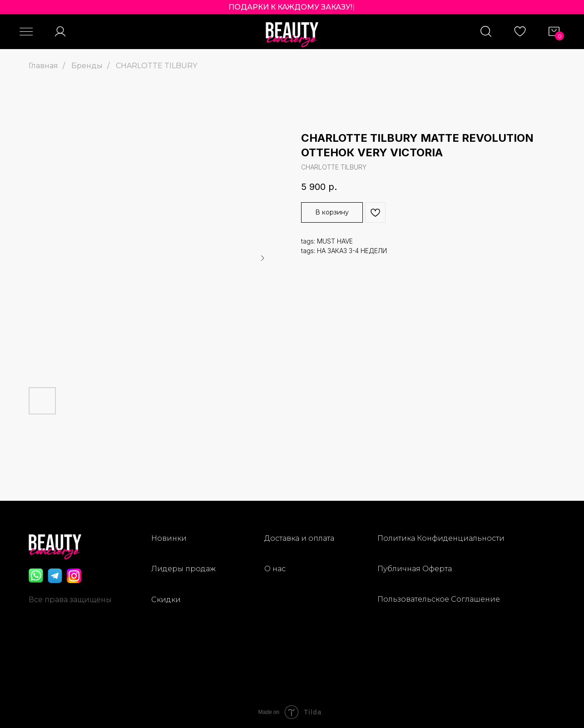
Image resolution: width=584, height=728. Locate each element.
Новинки (169, 538)
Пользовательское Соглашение (439, 599)
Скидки (166, 600)
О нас (275, 569)
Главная (43, 66)
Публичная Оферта (415, 569)
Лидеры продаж (183, 569)
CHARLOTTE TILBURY (156, 66)
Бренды (87, 66)
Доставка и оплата (299, 538)
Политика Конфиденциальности (441, 538)
